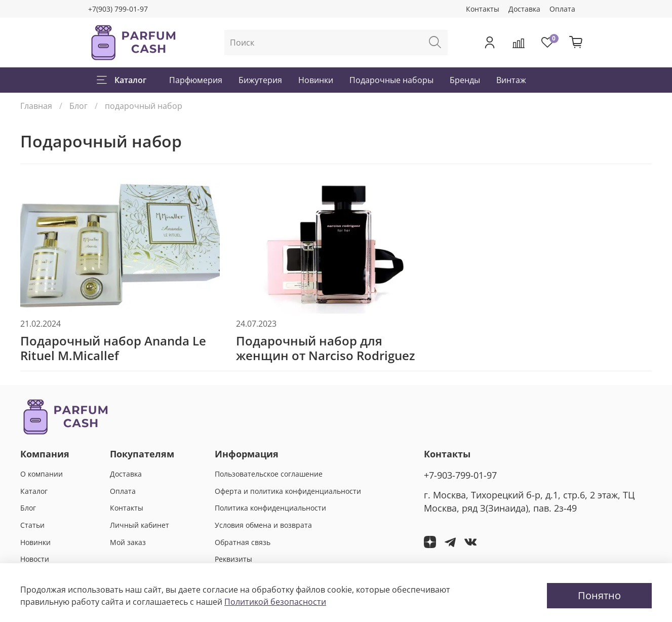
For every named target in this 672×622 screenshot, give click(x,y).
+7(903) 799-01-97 (118, 9)
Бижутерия (260, 80)
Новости (35, 559)
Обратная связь (243, 542)
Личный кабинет (140, 525)
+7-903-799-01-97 (460, 475)
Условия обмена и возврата (263, 525)
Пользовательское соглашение (269, 474)
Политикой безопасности (275, 602)
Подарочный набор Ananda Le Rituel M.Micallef (113, 348)
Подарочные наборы (391, 80)
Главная (36, 106)
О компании (42, 474)
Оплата (562, 9)
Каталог (122, 80)
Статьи (32, 525)
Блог (78, 106)
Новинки (316, 80)
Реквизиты (233, 559)
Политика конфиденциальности (270, 508)
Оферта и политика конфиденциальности (288, 491)
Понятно (599, 595)
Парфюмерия (196, 80)
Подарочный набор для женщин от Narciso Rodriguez (325, 348)
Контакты (483, 9)
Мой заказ (128, 542)
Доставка (524, 9)
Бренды (465, 80)
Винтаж (511, 80)
